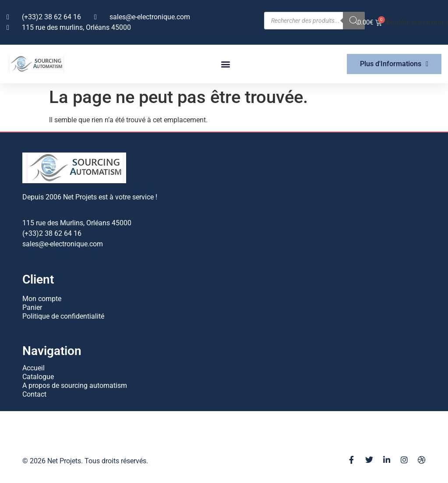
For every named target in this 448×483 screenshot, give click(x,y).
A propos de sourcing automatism (75, 385)
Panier (32, 307)
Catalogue (38, 377)
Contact (34, 394)
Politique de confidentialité (63, 316)
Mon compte (42, 299)
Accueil (34, 368)
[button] (226, 64)
